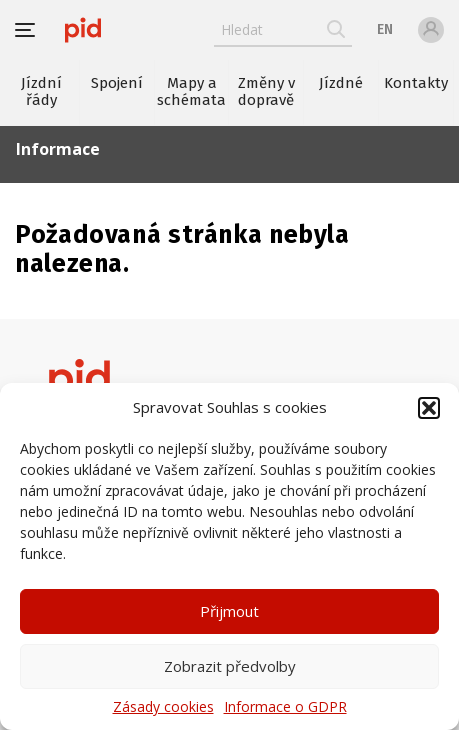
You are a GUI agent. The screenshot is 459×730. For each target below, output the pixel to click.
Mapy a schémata (191, 91)
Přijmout (229, 611)
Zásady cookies (163, 707)
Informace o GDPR (285, 707)
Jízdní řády (41, 91)
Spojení (117, 83)
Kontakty (416, 83)
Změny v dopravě (266, 91)
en (385, 29)
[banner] (83, 30)
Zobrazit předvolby (230, 666)
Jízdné (341, 83)
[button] (429, 408)
